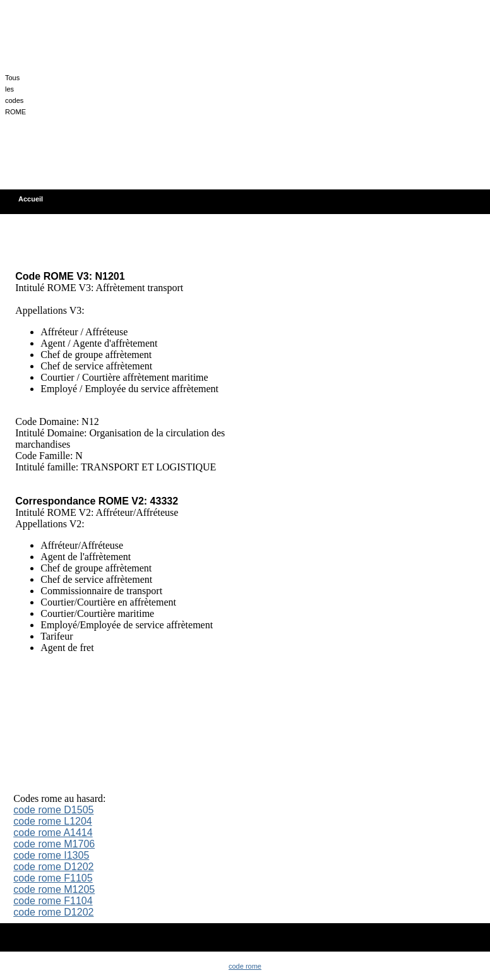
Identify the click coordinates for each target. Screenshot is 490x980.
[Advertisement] (257, 93)
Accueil (31, 199)
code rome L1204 (53, 821)
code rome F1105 (53, 878)
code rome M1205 (54, 889)
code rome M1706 (54, 844)
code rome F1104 (53, 901)
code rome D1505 (53, 810)
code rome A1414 (53, 833)
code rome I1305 (51, 855)
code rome (245, 966)
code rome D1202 (53, 867)
